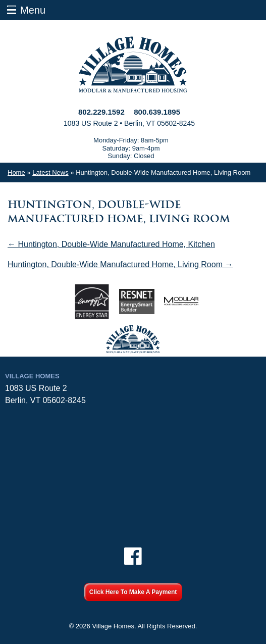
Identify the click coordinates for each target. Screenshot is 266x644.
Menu (33, 10)
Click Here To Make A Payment (133, 592)
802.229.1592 (101, 112)
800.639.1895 (157, 112)
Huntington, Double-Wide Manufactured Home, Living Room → (120, 264)
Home (16, 172)
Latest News (50, 172)
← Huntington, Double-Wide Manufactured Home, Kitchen (111, 244)
